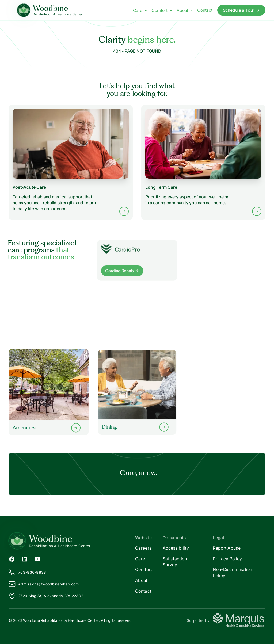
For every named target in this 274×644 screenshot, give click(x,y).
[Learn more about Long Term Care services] (203, 162)
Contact (143, 591)
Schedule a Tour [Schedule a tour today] (241, 10)
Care (140, 559)
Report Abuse (227, 548)
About (141, 580)
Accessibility (176, 548)
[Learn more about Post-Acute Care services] (71, 162)
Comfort (144, 569)
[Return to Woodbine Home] (73, 541)
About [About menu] (185, 10)
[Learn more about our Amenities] (49, 392)
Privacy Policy (227, 559)
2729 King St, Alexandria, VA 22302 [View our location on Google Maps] (46, 596)
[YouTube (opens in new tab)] (37, 559)
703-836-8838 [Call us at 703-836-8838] (27, 572)
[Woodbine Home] (50, 10)
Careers (143, 548)
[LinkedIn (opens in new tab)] (25, 559)
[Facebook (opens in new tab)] (12, 559)
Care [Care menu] (140, 10)
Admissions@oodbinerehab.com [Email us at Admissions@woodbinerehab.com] (44, 584)
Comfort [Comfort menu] (162, 10)
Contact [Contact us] (205, 10)
